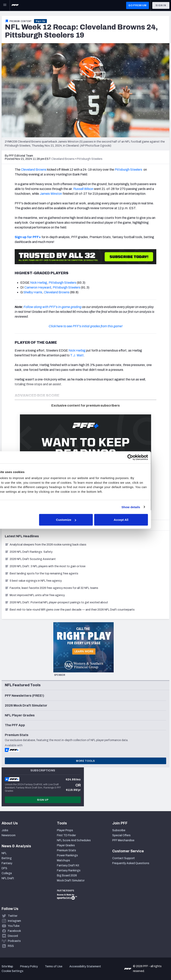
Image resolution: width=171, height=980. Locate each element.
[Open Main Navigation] (5, 5)
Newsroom (9, 835)
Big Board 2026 (67, 875)
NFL (4, 853)
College (7, 873)
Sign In (161, 5)
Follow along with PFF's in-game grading (53, 307)
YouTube (14, 926)
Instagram (14, 921)
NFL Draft (8, 878)
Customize (85, 520)
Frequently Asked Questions (131, 863)
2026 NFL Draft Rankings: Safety (29, 552)
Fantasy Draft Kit (68, 865)
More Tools (85, 761)
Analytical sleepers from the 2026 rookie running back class (46, 545)
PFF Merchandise (123, 840)
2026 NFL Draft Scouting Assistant (30, 559)
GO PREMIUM (138, 5)
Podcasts (14, 941)
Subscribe (119, 830)
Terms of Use (54, 966)
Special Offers (121, 835)
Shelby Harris (33, 292)
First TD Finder (66, 835)
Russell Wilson (83, 189)
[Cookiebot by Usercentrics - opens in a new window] (149, 457)
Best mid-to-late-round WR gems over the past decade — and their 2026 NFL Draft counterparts (70, 610)
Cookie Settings (12, 971)
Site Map (7, 966)
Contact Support (124, 858)
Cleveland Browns (34, 170)
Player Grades (66, 845)
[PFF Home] (15, 5)
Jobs (5, 830)
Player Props (65, 830)
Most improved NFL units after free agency (35, 595)
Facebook (14, 931)
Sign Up (41, 21)
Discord (13, 936)
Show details (149, 507)
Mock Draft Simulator (71, 881)
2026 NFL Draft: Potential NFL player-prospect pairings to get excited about (56, 602)
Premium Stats (66, 850)
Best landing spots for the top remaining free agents (42, 574)
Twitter (13, 916)
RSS (11, 946)
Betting (7, 858)
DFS (4, 868)
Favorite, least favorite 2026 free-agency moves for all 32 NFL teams (52, 588)
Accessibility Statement (85, 966)
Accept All (140, 520)
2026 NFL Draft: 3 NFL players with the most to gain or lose (45, 566)
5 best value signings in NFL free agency (33, 581)
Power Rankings (67, 855)
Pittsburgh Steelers (128, 170)
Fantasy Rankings (69, 870)
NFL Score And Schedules (74, 840)
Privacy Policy (29, 966)
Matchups (63, 860)
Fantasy (7, 863)
